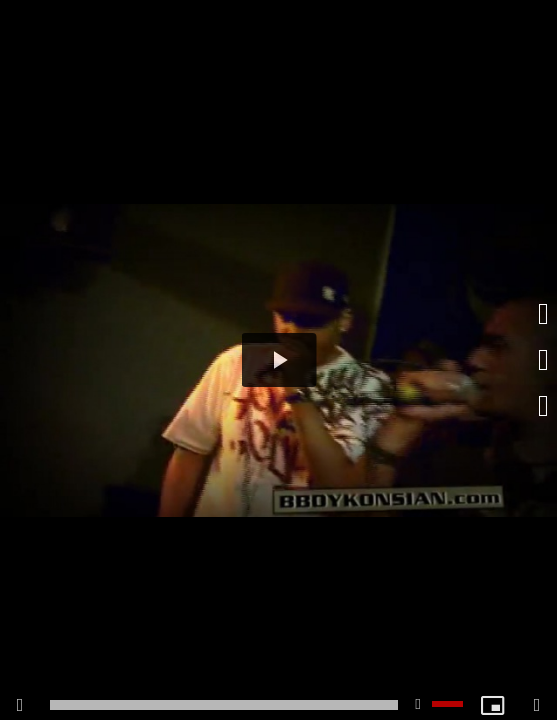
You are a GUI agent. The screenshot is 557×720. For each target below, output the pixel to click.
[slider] (224, 705)
